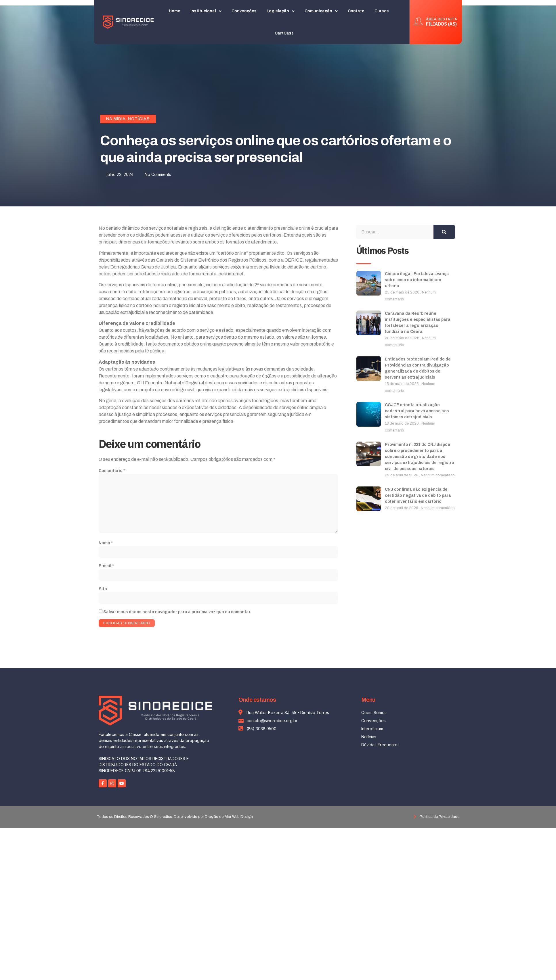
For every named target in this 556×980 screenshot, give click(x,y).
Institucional (206, 11)
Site (103, 590)
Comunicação (321, 11)
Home (175, 11)
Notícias (139, 119)
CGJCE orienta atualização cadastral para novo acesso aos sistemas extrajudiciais (417, 411)
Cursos (382, 11)
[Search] (444, 232)
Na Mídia (116, 119)
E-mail (106, 567)
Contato (356, 11)
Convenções (244, 11)
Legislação (281, 11)
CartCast (284, 33)
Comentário (112, 471)
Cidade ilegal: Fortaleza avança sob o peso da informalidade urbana (417, 280)
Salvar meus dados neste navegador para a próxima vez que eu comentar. (177, 614)
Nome (106, 544)
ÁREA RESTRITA (442, 19)
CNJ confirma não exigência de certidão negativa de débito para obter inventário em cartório (418, 495)
